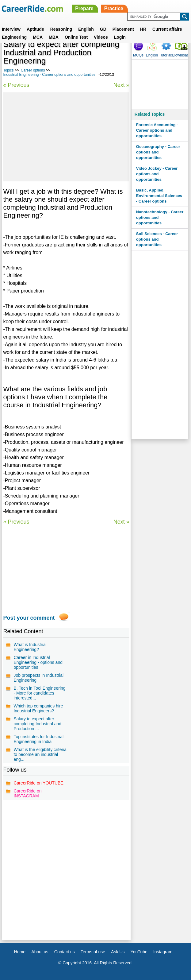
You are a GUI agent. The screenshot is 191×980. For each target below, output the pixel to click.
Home (20, 952)
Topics (8, 70)
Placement (123, 29)
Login (120, 37)
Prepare (84, 8)
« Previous (16, 85)
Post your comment (29, 618)
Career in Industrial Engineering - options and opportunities (38, 662)
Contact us (65, 952)
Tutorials (166, 55)
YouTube (139, 952)
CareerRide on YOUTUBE (38, 783)
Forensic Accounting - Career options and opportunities (157, 130)
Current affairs (167, 29)
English (86, 29)
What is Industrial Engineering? (30, 647)
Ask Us (118, 952)
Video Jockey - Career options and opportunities (157, 174)
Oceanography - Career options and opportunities (158, 152)
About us (40, 952)
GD (103, 29)
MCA (38, 37)
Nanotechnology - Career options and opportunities (160, 217)
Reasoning (61, 29)
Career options (33, 70)
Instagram (163, 952)
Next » (121, 85)
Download (181, 55)
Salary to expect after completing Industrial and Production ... (37, 724)
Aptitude (35, 29)
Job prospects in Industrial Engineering (38, 678)
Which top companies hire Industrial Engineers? (38, 708)
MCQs (138, 55)
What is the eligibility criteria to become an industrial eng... (40, 754)
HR (143, 29)
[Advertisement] (66, 137)
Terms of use (93, 952)
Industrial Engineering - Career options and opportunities (49, 75)
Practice (114, 8)
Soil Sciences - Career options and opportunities (157, 239)
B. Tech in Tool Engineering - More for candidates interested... (39, 693)
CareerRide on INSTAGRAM (27, 793)
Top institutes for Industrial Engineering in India (38, 739)
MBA (54, 37)
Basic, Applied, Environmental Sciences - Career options (159, 196)
